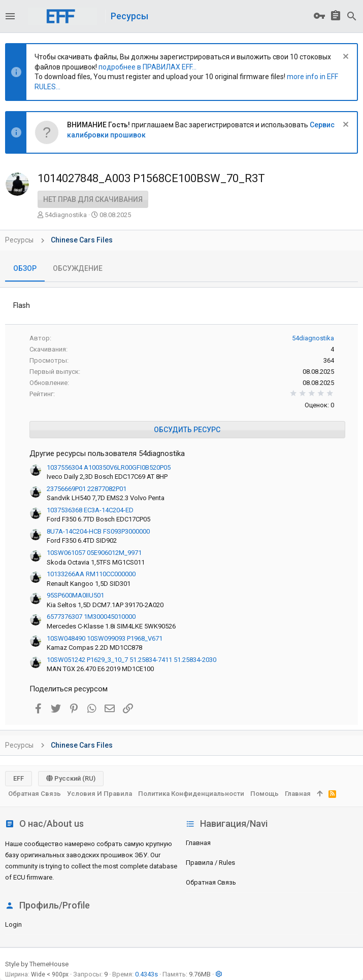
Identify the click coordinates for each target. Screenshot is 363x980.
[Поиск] (352, 16)
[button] (10, 16)
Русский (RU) (71, 778)
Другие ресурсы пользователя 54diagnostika (107, 453)
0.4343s (146, 974)
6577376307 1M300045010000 (91, 617)
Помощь (265, 794)
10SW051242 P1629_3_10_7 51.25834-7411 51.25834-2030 (131, 660)
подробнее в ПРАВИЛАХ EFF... (147, 67)
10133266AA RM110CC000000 (91, 574)
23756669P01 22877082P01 (87, 489)
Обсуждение (78, 268)
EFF (19, 778)
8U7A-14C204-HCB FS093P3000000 (98, 531)
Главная (198, 843)
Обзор (25, 268)
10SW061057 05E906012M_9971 (94, 553)
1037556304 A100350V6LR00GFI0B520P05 (109, 467)
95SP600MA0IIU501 (75, 595)
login (13, 924)
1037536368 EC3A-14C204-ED (90, 510)
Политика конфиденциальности (191, 794)
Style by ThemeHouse (37, 964)
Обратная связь (211, 882)
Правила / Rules (210, 863)
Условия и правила (100, 794)
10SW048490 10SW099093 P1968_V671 (105, 638)
